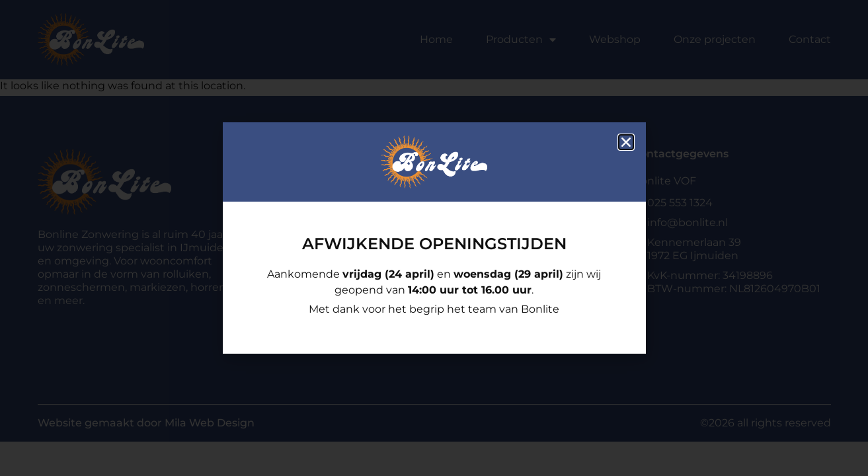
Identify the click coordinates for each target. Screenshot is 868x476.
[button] (626, 142)
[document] (434, 238)
